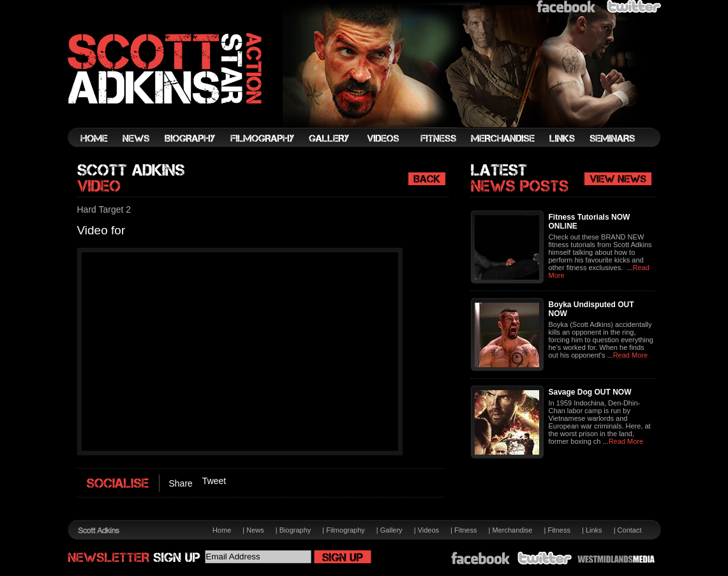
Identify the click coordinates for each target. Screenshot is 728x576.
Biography (295, 530)
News (255, 530)
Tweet (214, 481)
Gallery (391, 530)
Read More (630, 355)
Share (181, 483)
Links (594, 530)
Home (222, 530)
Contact (630, 530)
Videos (428, 530)
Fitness (465, 530)
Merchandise (512, 530)
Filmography (345, 530)
